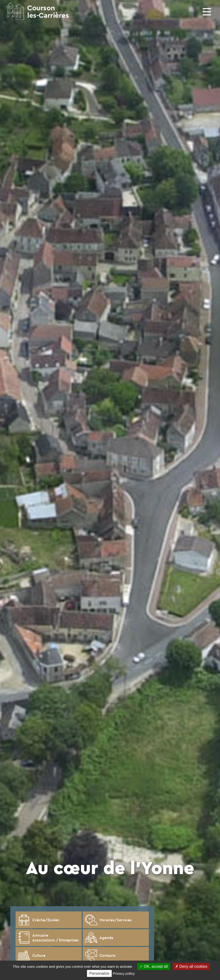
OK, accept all (154, 966)
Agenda (99, 938)
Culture (32, 955)
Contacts (100, 955)
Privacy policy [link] (124, 973)
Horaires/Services (108, 920)
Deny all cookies (191, 966)
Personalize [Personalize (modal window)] (99, 973)
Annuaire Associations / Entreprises (48, 938)
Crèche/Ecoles (38, 920)
